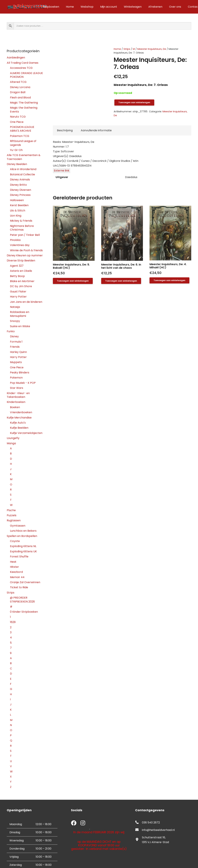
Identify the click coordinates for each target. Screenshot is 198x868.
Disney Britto (18, 185)
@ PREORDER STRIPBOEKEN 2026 (22, 600)
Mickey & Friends (21, 221)
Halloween (17, 200)
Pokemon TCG (20, 136)
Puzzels (12, 515)
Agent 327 (17, 266)
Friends (15, 347)
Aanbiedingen (16, 58)
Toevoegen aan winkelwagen (134, 102)
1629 (13, 622)
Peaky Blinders (20, 372)
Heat (13, 562)
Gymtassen (18, 526)
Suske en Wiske (20, 326)
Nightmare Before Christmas (22, 228)
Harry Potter (18, 297)
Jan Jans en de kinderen (26, 302)
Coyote (15, 541)
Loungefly (13, 438)
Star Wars (17, 388)
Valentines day (20, 245)
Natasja (15, 307)
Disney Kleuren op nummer (25, 255)
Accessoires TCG (21, 68)
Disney (14, 336)
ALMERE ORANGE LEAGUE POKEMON (26, 75)
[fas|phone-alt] (139, 823)
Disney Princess (20, 195)
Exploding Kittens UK (23, 551)
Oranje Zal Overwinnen (25, 582)
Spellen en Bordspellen (22, 536)
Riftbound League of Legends (23, 143)
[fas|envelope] (139, 830)
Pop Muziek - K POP (23, 383)
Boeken (15, 407)
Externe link (62, 171)
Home (117, 49)
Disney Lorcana (20, 87)
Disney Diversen (21, 190)
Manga (11, 443)
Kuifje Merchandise (19, 418)
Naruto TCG (18, 117)
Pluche (11, 510)
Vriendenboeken (21, 412)
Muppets (16, 362)
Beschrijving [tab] (65, 130)
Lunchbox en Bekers (23, 531)
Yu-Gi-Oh (16, 150)
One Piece (17, 122)
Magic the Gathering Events (24, 110)
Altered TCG (18, 82)
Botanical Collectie (22, 174)
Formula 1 (16, 342)
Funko (11, 331)
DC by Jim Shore (21, 286)
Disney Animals (20, 180)
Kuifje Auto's (18, 423)
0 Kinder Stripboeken (24, 612)
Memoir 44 (17, 577)
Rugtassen (14, 520)
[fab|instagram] (83, 823)
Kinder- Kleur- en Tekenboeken (18, 395)
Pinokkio (15, 240)
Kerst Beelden (19, 205)
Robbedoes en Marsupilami (20, 314)
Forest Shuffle (19, 556)
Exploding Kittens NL (23, 546)
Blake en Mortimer (22, 281)
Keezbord (16, 572)
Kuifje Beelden (19, 428)
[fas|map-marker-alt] (139, 840)
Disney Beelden (17, 164)
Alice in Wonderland (23, 169)
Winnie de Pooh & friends (26, 250)
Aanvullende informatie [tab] (96, 130)
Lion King (16, 216)
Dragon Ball (18, 92)
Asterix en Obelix (21, 271)
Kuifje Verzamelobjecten (26, 433)
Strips (127, 49)
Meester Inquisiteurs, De (152, 49)
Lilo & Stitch (18, 211)
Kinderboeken (16, 402)
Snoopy (15, 321)
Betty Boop (17, 276)
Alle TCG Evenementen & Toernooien (24, 157)
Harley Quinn (18, 352)
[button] (73, 281)
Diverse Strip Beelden (21, 261)
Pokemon (16, 378)
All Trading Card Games (23, 63)
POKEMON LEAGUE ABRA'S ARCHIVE (22, 129)
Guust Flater (18, 292)
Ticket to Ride (19, 587)
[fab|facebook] (74, 823)
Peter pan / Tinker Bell (25, 235)
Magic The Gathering (24, 103)
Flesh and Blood (20, 98)
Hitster (14, 567)
